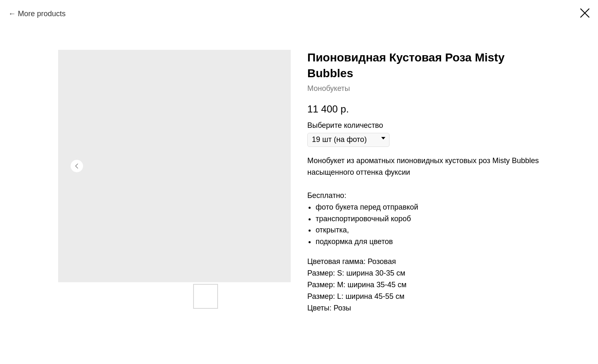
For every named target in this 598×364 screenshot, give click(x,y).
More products (42, 14)
